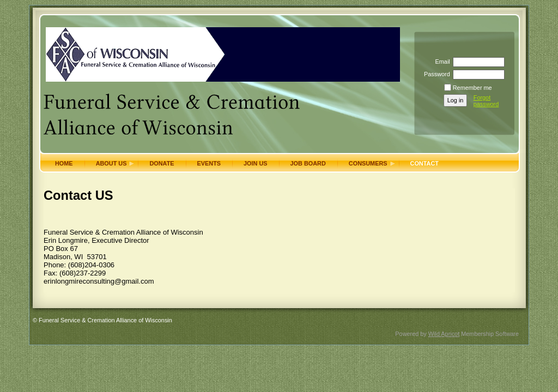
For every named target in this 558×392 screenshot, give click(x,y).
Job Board (308, 163)
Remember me (472, 88)
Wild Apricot (444, 334)
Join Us (256, 163)
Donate (162, 163)
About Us (111, 163)
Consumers (368, 163)
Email (440, 62)
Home (64, 163)
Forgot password (486, 101)
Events (209, 163)
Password (435, 74)
